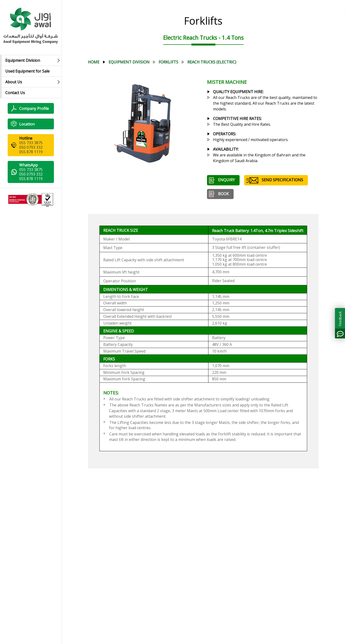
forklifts (168, 62)
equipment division (129, 62)
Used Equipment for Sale (27, 71)
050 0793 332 (31, 147)
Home (94, 62)
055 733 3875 (31, 143)
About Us (14, 82)
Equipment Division (23, 60)
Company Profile (30, 108)
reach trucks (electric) (212, 62)
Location (23, 124)
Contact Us (15, 93)
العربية (318, 10)
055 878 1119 (31, 152)
